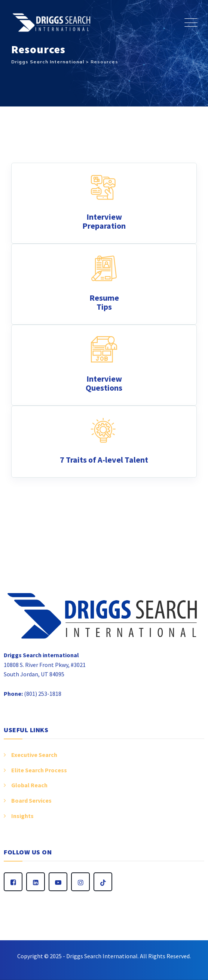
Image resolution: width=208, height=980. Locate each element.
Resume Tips (104, 302)
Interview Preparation (104, 221)
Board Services (31, 800)
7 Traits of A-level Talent (104, 460)
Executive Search (34, 755)
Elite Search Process (39, 770)
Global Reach (29, 785)
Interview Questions (104, 383)
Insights (22, 816)
